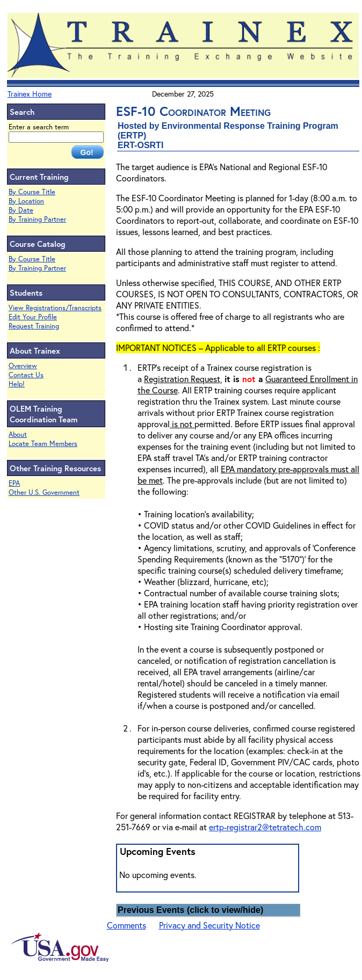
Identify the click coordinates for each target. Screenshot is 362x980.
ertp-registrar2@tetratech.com (265, 827)
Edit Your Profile (33, 317)
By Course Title (32, 192)
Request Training (34, 326)
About (18, 434)
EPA (14, 483)
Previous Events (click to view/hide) (190, 910)
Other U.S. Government (44, 492)
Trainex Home (30, 94)
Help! (17, 384)
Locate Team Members (43, 444)
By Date (21, 210)
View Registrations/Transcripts (55, 308)
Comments (126, 925)
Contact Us (26, 375)
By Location (26, 201)
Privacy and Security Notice (209, 925)
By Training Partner (37, 219)
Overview (23, 366)
